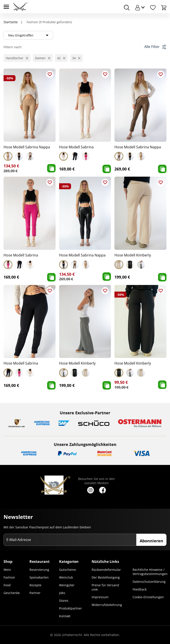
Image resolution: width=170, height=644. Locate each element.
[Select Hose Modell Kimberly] (119, 265)
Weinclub (66, 577)
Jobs (62, 593)
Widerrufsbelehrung (107, 605)
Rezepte (35, 585)
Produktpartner (71, 608)
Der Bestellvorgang (106, 577)
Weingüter (67, 585)
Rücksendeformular (106, 570)
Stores (64, 601)
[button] (17, 58)
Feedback (140, 589)
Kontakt (65, 616)
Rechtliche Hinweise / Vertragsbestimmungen (150, 572)
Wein (7, 570)
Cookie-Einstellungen (148, 597)
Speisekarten (39, 577)
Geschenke (12, 593)
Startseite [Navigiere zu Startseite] (11, 22)
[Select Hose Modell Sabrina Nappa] (8, 156)
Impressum (100, 597)
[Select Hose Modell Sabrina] (64, 156)
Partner (35, 593)
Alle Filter (155, 47)
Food (7, 585)
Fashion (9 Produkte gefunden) (49, 22)
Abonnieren (151, 541)
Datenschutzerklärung (149, 582)
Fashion (9, 577)
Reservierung (39, 570)
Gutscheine (68, 570)
